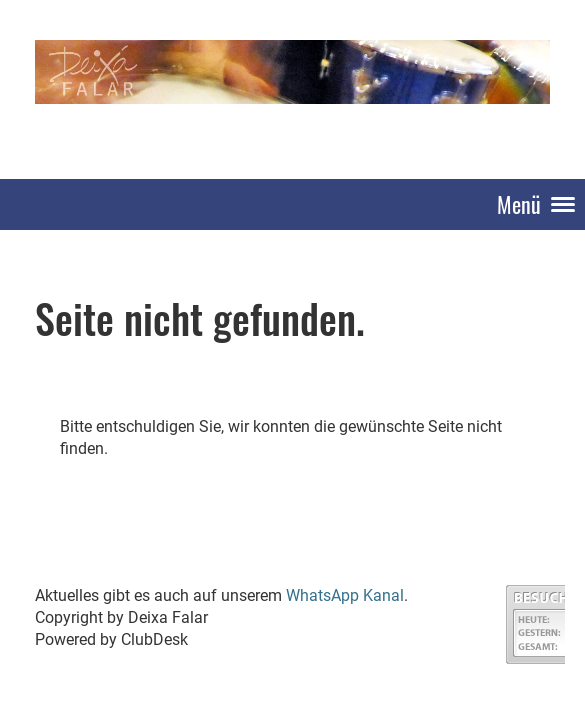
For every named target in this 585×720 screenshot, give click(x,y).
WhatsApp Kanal (345, 595)
